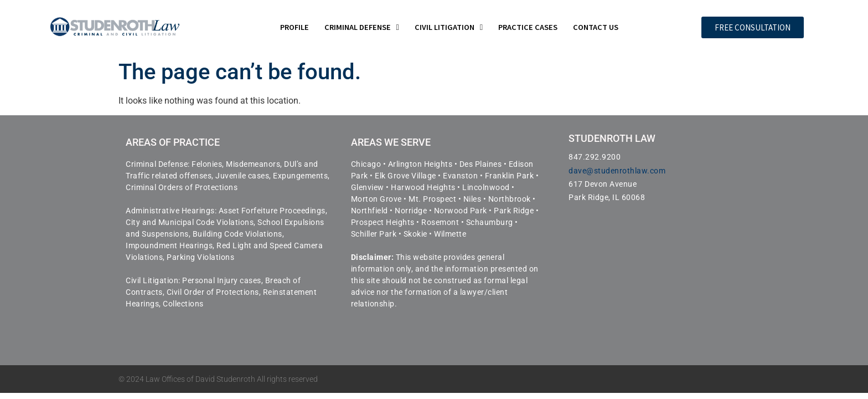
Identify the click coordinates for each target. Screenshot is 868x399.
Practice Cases (528, 27)
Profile (294, 27)
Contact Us (596, 27)
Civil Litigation (449, 27)
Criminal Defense (362, 27)
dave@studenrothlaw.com (617, 171)
